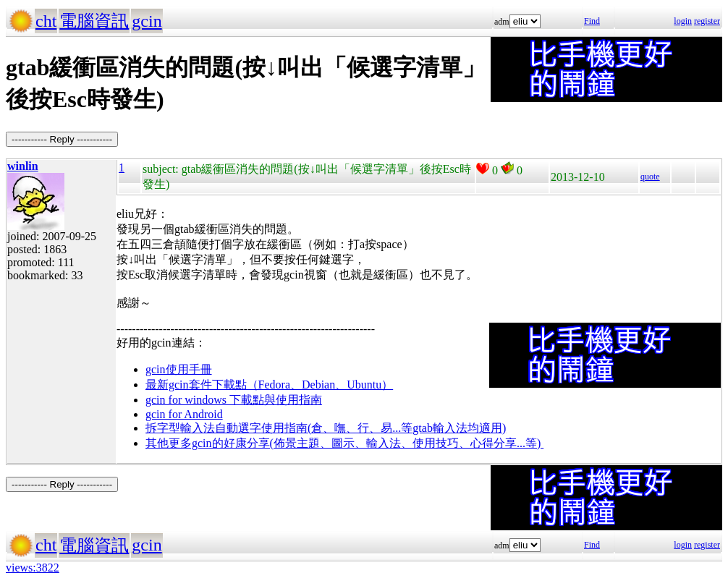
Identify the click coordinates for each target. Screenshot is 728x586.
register (707, 21)
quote (650, 177)
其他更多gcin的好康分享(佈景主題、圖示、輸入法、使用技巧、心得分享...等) (344, 443)
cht (46, 21)
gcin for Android (184, 414)
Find (592, 21)
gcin (147, 21)
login (683, 21)
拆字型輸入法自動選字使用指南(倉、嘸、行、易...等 (279, 428)
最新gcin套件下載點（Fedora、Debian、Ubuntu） (269, 385)
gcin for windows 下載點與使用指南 (234, 400)
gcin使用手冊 (179, 369)
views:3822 (33, 568)
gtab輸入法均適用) (459, 428)
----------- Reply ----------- (62, 139)
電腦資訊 (94, 21)
